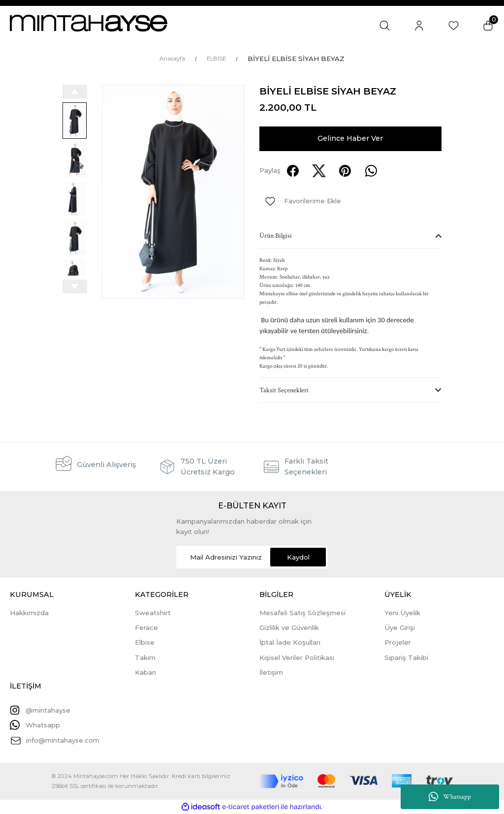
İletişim (271, 672)
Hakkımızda (29, 613)
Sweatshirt (153, 613)
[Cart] (488, 25)
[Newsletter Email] (252, 557)
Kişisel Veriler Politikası (297, 657)
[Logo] (89, 23)
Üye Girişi (400, 627)
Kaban (145, 672)
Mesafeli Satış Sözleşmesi (302, 613)
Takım (145, 657)
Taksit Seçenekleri (284, 390)
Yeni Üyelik (402, 613)
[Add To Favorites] (300, 201)
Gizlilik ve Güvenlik (289, 627)
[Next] (75, 286)
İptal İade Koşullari (290, 642)
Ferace (146, 627)
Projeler (398, 642)
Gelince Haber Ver (350, 138)
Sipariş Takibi (406, 657)
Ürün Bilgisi (276, 235)
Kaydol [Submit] (298, 557)
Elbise (145, 642)
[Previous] (75, 92)
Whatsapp (450, 797)
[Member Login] (419, 25)
